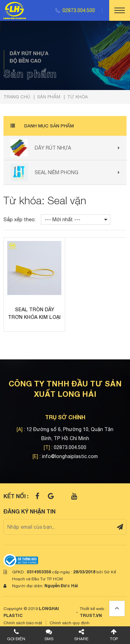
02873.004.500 (79, 10)
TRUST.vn (91, 615)
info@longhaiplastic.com (70, 456)
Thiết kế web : (93, 609)
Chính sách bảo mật (23, 623)
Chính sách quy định (70, 623)
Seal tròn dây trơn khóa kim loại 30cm (34, 314)
